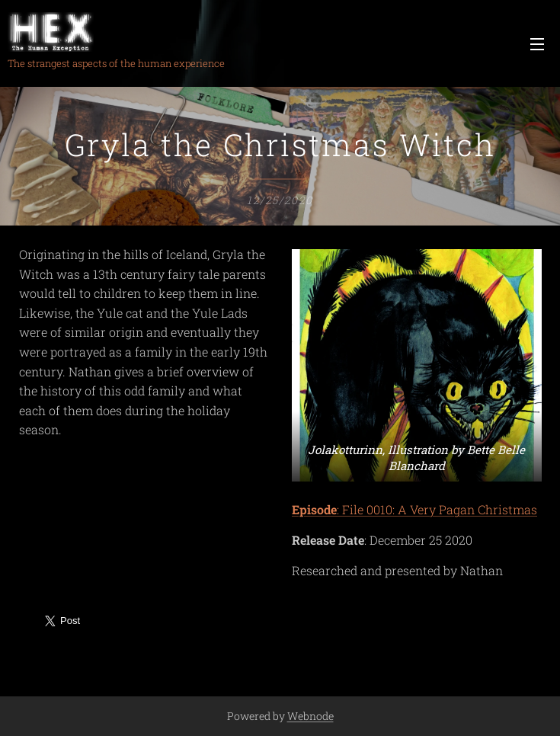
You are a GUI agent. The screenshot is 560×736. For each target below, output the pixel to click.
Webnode (310, 716)
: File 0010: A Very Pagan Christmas (414, 510)
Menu (537, 44)
